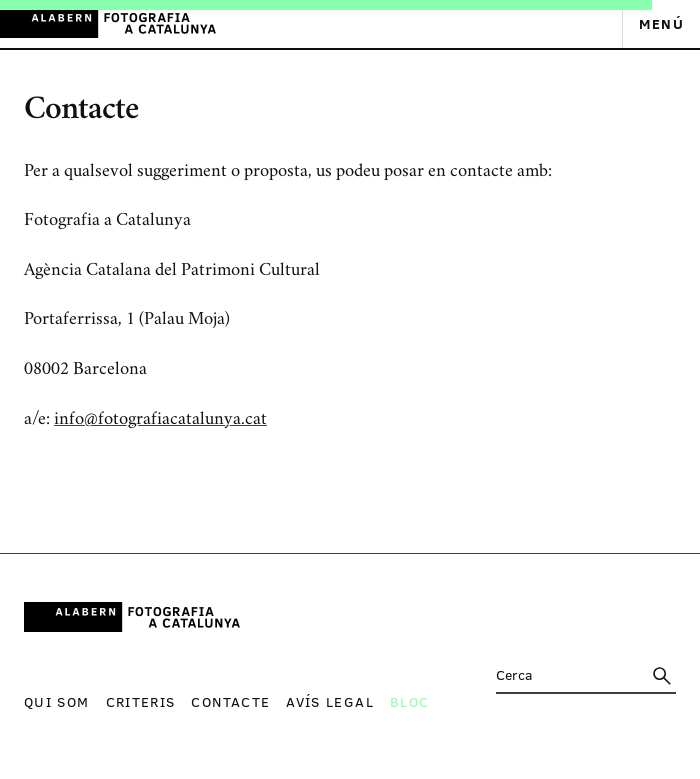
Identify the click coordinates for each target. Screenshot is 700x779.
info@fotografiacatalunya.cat (160, 420)
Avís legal (330, 701)
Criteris (141, 701)
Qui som (57, 701)
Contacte (230, 701)
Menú (661, 23)
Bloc (409, 701)
